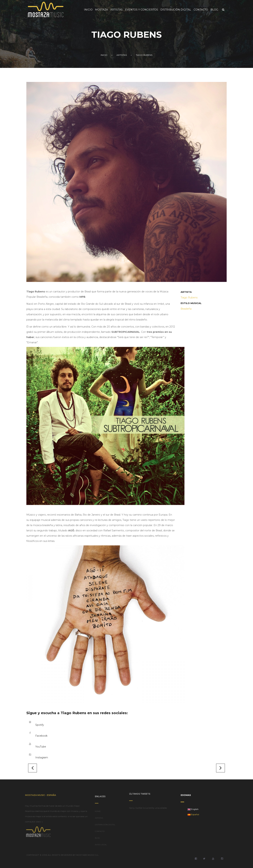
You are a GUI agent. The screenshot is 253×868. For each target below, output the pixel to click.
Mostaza (101, 10)
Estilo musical (191, 303)
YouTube (41, 747)
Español (193, 814)
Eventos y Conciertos (142, 10)
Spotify (40, 725)
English (193, 809)
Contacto (201, 10)
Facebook (41, 736)
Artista (186, 292)
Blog (214, 10)
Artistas (116, 10)
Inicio (88, 10)
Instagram (42, 757)
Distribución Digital (176, 10)
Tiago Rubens (144, 55)
